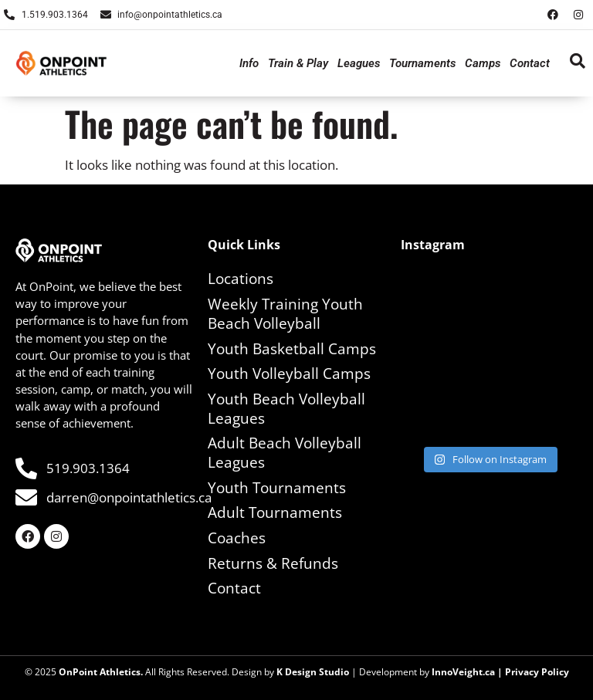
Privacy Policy (537, 672)
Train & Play (298, 63)
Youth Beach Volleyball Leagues (286, 409)
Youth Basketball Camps (292, 349)
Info (249, 63)
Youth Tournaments (277, 488)
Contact (530, 63)
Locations (241, 279)
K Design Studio (313, 672)
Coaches (237, 538)
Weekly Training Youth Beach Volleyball (285, 314)
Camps (483, 63)
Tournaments (422, 63)
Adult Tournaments (275, 512)
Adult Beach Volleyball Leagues (285, 453)
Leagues (359, 63)
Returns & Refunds (273, 563)
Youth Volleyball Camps (289, 374)
